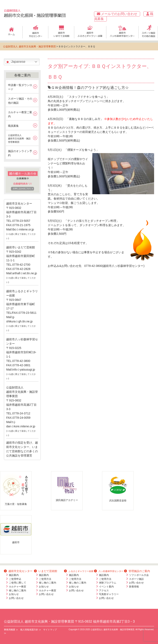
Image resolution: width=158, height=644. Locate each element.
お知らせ (14, 594)
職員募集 (13, 126)
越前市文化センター (18, 571)
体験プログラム (108, 583)
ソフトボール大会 (139, 575)
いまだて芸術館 (46, 571)
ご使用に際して (17, 583)
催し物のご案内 (17, 591)
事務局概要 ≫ (11, 630)
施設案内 (14, 575)
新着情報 (134, 587)
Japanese (15, 62)
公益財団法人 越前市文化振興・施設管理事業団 (29, 46)
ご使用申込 (15, 579)
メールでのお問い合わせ (117, 14)
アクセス (104, 591)
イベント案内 (106, 587)
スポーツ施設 (136, 579)
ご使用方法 (45, 579)
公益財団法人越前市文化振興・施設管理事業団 (19, 139)
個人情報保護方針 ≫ (31, 630)
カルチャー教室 (17, 587)
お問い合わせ (16, 598)
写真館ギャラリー (109, 594)
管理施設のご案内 (137, 571)
